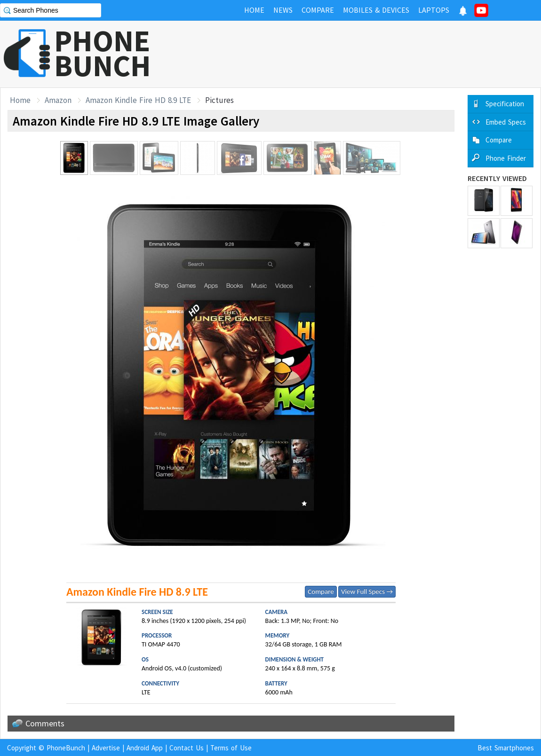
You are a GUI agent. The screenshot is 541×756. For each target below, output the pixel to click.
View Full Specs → (367, 591)
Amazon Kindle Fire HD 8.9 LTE (138, 100)
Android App (145, 748)
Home (20, 100)
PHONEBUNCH (103, 53)
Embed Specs (506, 122)
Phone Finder (506, 158)
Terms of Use (231, 748)
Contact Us (187, 748)
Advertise (106, 748)
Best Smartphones (506, 748)
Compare (321, 591)
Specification (505, 104)
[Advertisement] (370, 54)
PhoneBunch (66, 748)
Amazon (58, 100)
